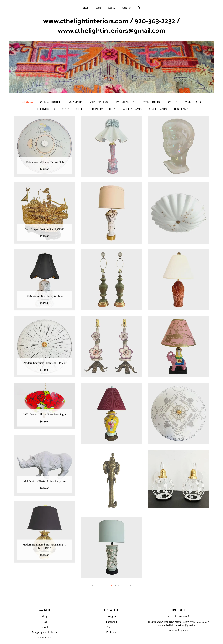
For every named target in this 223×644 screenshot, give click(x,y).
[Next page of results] (131, 585)
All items (28, 102)
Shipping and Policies (44, 632)
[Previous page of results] (93, 585)
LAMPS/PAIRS (75, 102)
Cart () (126, 8)
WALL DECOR (193, 102)
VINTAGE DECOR (72, 109)
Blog (98, 8)
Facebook (111, 622)
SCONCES (172, 102)
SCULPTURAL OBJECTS (102, 109)
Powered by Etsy (179, 630)
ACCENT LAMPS (133, 109)
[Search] (139, 8)
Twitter (111, 627)
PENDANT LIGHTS (126, 102)
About (111, 8)
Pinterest (111, 632)
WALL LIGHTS (151, 102)
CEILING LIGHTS (50, 102)
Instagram (111, 616)
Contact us (45, 637)
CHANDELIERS (99, 102)
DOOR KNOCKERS (44, 109)
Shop (86, 8)
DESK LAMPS (182, 109)
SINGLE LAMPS (158, 109)
